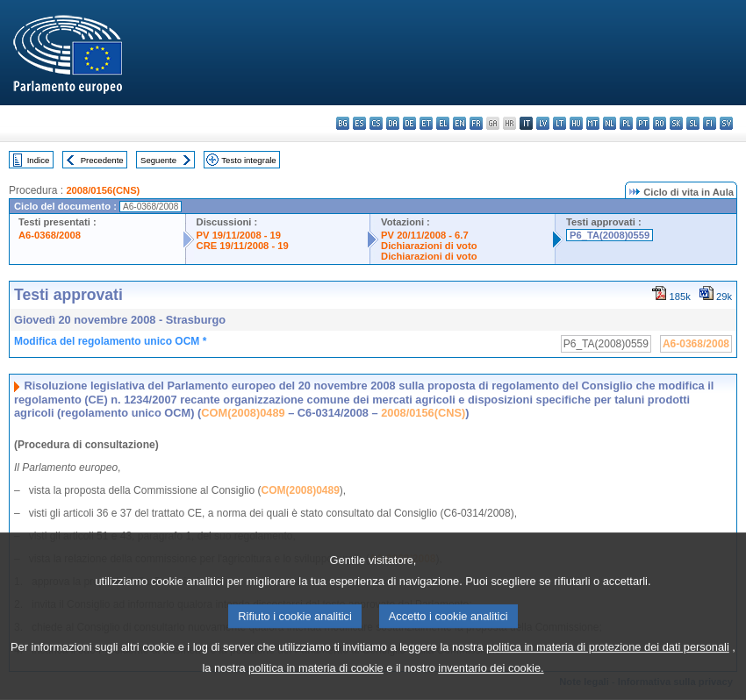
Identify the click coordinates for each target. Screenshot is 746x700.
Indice (39, 160)
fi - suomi (710, 123)
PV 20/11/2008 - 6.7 (425, 235)
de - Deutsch (409, 123)
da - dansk (393, 123)
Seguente (158, 160)
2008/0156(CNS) (103, 190)
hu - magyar (576, 123)
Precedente (102, 160)
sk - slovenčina (676, 123)
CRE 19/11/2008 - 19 (243, 246)
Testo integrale (248, 160)
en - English (459, 123)
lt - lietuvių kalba (559, 123)
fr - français (476, 123)
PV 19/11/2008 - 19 (239, 235)
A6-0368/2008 (50, 235)
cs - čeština (376, 123)
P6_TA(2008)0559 (610, 235)
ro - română (660, 123)
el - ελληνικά (443, 123)
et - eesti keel (426, 123)
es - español (359, 123)
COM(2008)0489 (243, 413)
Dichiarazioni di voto (429, 246)
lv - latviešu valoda (543, 123)
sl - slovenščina (693, 123)
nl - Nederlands (610, 123)
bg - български (343, 123)
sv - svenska (726, 123)
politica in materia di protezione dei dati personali (608, 669)
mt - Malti (593, 123)
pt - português (643, 123)
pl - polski (626, 123)
